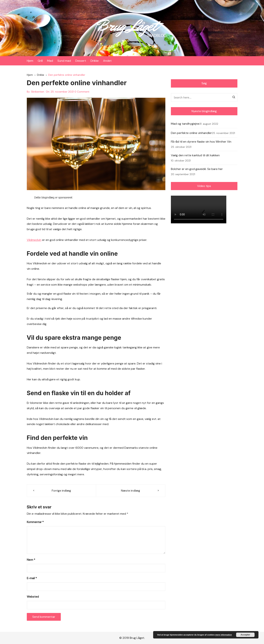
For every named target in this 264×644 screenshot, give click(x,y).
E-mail (32, 578)
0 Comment (82, 92)
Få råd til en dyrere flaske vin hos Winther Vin (201, 142)
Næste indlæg (131, 491)
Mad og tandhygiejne (185, 124)
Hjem (30, 61)
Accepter (245, 635)
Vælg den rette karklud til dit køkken (195, 155)
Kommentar (35, 522)
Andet (107, 61)
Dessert (81, 61)
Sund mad (64, 61)
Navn (31, 560)
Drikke (95, 61)
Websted (33, 597)
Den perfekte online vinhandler (191, 133)
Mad (50, 61)
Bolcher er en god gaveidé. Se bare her (197, 169)
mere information (224, 635)
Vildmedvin (34, 240)
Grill (40, 61)
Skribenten (38, 92)
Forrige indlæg (61, 491)
